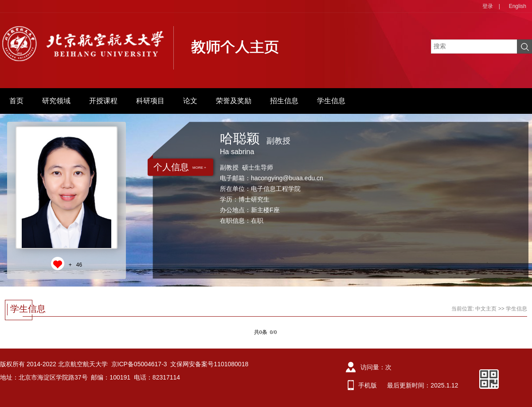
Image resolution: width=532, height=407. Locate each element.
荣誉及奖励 (234, 101)
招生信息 (284, 101)
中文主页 (486, 309)
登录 (488, 6)
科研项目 (150, 101)
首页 (16, 101)
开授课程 (103, 101)
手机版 (368, 385)
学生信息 (331, 101)
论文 (190, 101)
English (518, 6)
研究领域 (56, 101)
